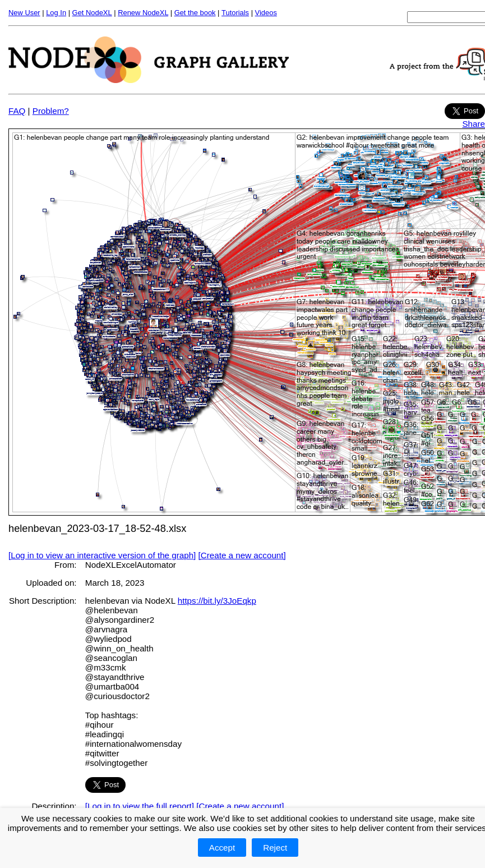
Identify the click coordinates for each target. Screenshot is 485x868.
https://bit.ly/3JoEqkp (217, 601)
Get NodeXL (92, 13)
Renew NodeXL (143, 13)
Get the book (195, 13)
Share (474, 124)
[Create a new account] (242, 555)
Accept (222, 848)
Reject (275, 848)
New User (24, 13)
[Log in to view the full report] (140, 806)
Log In (56, 13)
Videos (266, 13)
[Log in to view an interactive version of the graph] (102, 555)
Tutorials (235, 13)
